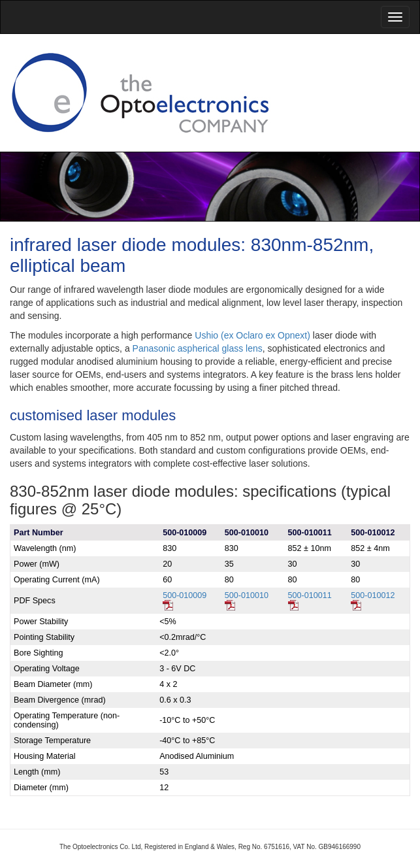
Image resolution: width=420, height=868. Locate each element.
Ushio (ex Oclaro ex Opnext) (252, 335)
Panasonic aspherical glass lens (198, 348)
